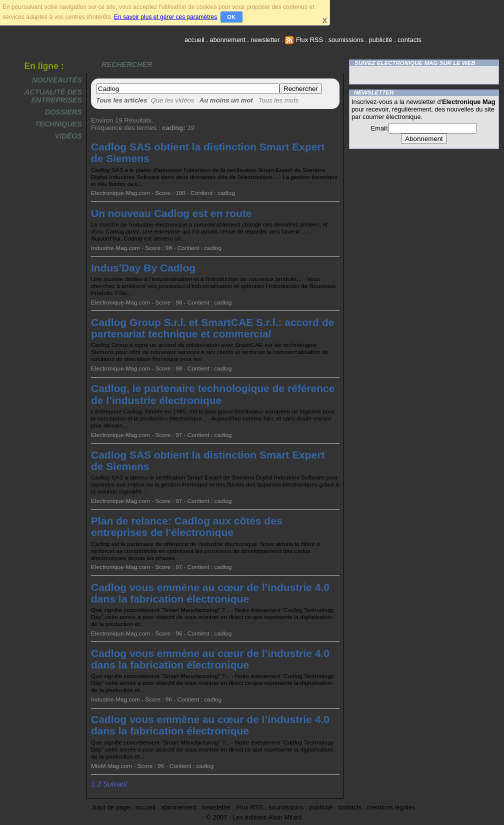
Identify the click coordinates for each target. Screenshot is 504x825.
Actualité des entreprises (53, 96)
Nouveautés (57, 80)
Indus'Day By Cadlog (143, 268)
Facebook (373, 75)
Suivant (115, 784)
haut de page (112, 807)
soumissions (346, 40)
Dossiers (63, 112)
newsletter (265, 40)
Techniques (58, 124)
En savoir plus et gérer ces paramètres (165, 17)
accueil (194, 40)
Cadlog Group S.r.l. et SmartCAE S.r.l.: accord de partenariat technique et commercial (212, 328)
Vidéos (68, 136)
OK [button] (232, 17)
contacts (409, 40)
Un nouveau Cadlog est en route (171, 213)
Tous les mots (278, 100)
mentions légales (391, 807)
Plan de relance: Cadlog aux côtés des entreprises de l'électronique (187, 526)
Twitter (421, 75)
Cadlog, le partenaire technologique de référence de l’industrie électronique (213, 394)
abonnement (228, 40)
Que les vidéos (173, 100)
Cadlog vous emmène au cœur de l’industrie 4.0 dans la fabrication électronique (210, 593)
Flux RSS (304, 40)
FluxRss (469, 75)
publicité (381, 40)
